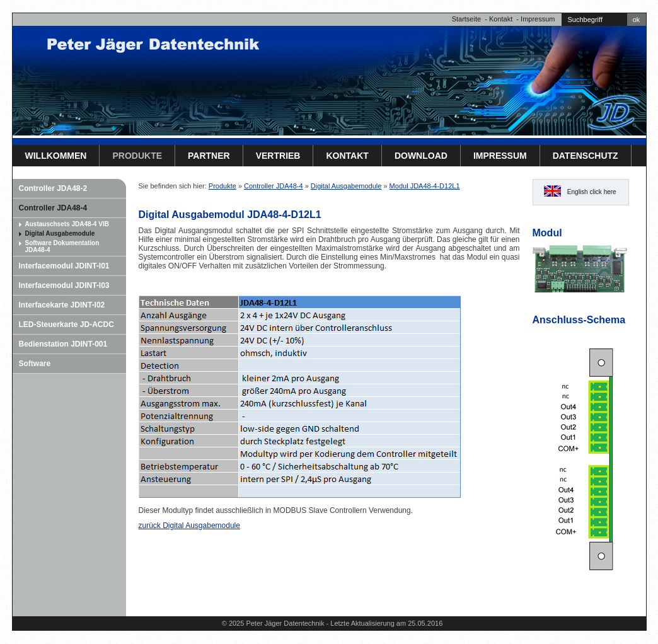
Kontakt (501, 19)
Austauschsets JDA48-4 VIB (67, 224)
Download (421, 156)
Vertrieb (278, 156)
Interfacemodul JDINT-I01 (64, 266)
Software (35, 364)
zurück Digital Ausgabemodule (189, 526)
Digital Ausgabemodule (60, 233)
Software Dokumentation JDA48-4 (62, 246)
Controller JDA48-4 (53, 208)
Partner (209, 156)
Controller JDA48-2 (53, 188)
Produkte (137, 156)
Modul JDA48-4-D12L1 (425, 186)
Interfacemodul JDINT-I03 (64, 285)
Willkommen (56, 156)
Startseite (466, 19)
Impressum (538, 19)
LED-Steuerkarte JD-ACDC (66, 325)
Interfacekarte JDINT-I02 (62, 305)
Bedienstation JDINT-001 (63, 344)
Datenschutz (586, 156)
